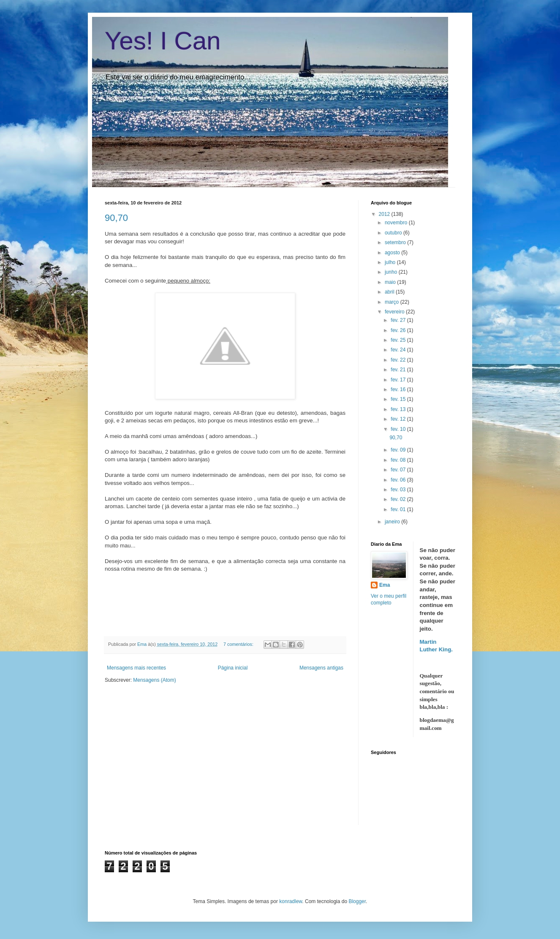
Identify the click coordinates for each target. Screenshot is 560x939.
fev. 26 (399, 330)
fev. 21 (399, 370)
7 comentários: (239, 644)
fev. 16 (399, 389)
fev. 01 (399, 509)
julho (391, 262)
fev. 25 (399, 340)
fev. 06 (399, 480)
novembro (397, 223)
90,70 (116, 218)
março (393, 302)
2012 (385, 214)
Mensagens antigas (321, 668)
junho (392, 272)
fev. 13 (399, 409)
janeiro (393, 522)
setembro (396, 242)
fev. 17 (399, 380)
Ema (143, 644)
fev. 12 (399, 419)
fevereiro (395, 312)
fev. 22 (399, 360)
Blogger (357, 901)
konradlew (291, 901)
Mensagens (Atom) (154, 680)
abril (390, 292)
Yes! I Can (163, 41)
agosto (393, 253)
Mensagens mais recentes (136, 668)
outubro (394, 233)
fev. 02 (399, 499)
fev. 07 (399, 470)
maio (391, 282)
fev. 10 (399, 429)
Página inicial (233, 668)
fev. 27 (399, 320)
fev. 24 (399, 350)
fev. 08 (399, 460)
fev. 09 (399, 450)
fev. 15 (399, 399)
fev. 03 (399, 490)
